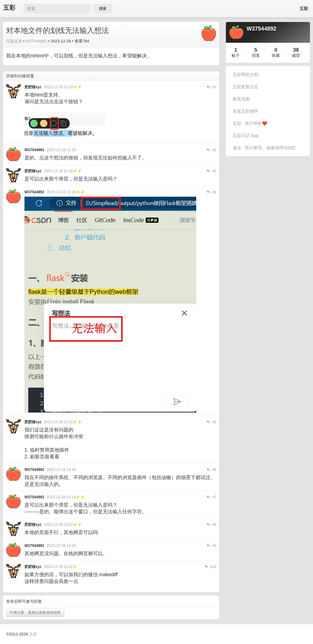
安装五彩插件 (245, 111)
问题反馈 (14, 41)
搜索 (103, 9)
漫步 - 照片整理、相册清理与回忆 (264, 148)
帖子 (236, 55)
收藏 (276, 55)
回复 (256, 55)
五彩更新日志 (245, 87)
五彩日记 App (246, 136)
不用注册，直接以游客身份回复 (35, 613)
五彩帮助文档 (245, 75)
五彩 (9, 8)
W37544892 (36, 41)
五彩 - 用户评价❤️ (250, 123)
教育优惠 (241, 99)
